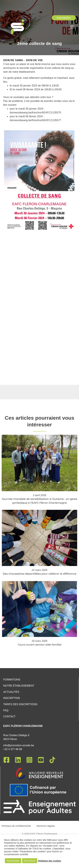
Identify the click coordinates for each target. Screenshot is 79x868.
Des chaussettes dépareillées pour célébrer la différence (39, 564)
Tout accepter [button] (13, 861)
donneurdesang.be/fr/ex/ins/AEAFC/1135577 (35, 120)
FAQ (6, 710)
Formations (12, 680)
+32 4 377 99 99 (13, 749)
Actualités (11, 692)
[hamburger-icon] (72, 27)
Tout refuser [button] (30, 861)
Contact (9, 716)
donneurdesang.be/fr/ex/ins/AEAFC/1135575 (35, 113)
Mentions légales (46, 826)
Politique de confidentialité (16, 826)
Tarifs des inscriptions (20, 704)
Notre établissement (19, 686)
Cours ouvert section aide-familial (39, 632)
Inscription (12, 698)
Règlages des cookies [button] (50, 861)
